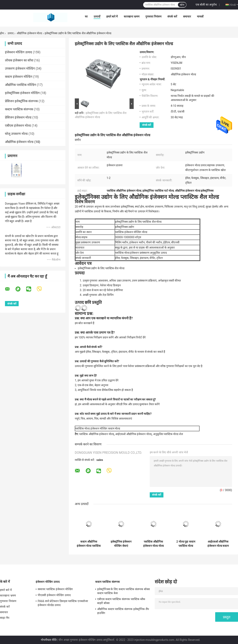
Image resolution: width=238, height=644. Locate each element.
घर (86, 17)
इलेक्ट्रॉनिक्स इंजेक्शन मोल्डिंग (22, 93)
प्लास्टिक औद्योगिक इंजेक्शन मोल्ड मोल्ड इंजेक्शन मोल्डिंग (153, 544)
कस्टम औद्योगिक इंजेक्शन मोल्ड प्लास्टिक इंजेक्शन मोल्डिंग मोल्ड (89, 544)
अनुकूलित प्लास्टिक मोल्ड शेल (168, 434)
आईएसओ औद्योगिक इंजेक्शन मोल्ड (133, 434)
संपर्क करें (172, 17)
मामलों (200, 17)
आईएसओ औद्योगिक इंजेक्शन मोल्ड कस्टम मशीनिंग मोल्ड (218, 544)
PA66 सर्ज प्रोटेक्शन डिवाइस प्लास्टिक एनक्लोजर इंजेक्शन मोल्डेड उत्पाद (63, 603)
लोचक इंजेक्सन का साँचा (19, 60)
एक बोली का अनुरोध (206, 5)
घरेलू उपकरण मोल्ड (16, 134)
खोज (182, 5)
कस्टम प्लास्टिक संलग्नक (19, 109)
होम (2, 33)
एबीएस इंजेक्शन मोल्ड (18, 126)
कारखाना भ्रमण (132, 17)
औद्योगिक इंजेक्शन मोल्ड (29, 33)
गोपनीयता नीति (49, 640)
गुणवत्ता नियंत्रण (153, 17)
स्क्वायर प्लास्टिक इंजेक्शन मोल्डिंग (55, 589)
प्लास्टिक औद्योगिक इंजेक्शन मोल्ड (96, 434)
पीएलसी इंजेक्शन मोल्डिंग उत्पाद (54, 595)
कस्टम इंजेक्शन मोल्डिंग (19, 77)
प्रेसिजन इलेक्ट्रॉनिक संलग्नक (21, 101)
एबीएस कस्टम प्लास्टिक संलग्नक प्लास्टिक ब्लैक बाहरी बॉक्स (121, 601)
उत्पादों (97, 17)
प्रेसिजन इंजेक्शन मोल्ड (18, 117)
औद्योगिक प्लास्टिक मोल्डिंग (21, 85)
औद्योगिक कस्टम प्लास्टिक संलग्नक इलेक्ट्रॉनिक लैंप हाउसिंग (123, 611)
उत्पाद (11, 33)
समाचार (187, 17)
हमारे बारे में (112, 17)
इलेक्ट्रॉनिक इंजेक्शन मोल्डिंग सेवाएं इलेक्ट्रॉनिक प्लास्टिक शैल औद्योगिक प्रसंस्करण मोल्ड (121, 544)
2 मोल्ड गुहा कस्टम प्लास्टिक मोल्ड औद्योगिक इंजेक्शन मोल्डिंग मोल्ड (186, 544)
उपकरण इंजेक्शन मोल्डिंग (20, 68)
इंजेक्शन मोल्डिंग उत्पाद (19, 52)
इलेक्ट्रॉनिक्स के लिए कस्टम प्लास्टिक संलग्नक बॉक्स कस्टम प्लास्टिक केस (123, 591)
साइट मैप (5, 618)
